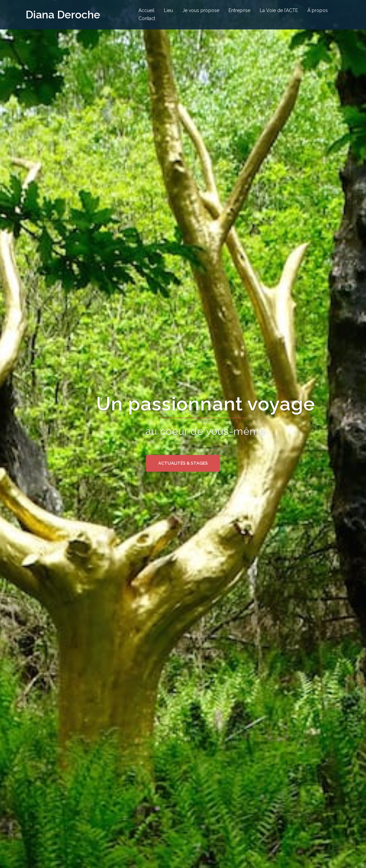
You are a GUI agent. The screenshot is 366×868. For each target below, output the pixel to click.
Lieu (168, 10)
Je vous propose (201, 10)
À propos (318, 10)
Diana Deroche (63, 15)
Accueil (146, 10)
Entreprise (239, 10)
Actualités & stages (183, 463)
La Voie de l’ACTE (279, 10)
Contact (147, 18)
